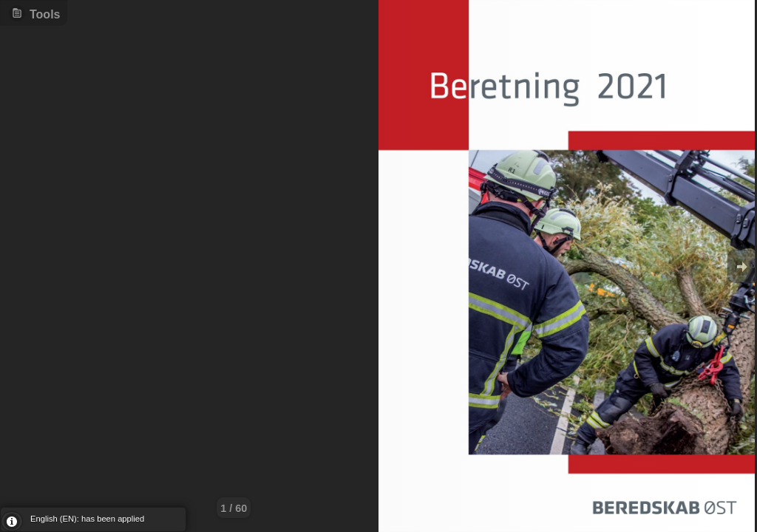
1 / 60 (234, 508)
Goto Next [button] (742, 266)
